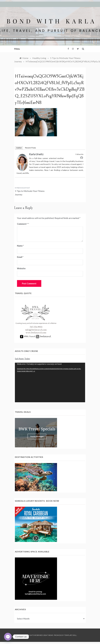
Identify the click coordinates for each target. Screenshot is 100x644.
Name (20, 246)
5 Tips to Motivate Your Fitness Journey (30, 193)
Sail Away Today (22, 359)
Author (19, 148)
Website (21, 268)
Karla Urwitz (36, 154)
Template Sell (70, 635)
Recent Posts (30, 148)
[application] (50, 382)
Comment (22, 224)
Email (20, 257)
